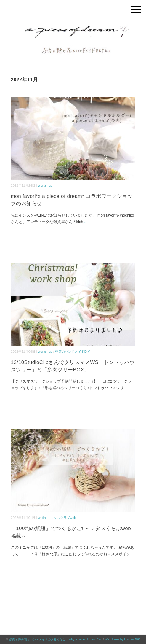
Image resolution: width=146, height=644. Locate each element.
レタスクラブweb (63, 518)
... (85, 222)
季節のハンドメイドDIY (73, 352)
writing (43, 518)
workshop (45, 185)
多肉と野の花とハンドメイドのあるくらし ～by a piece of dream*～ (55, 639)
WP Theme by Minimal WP (122, 639)
